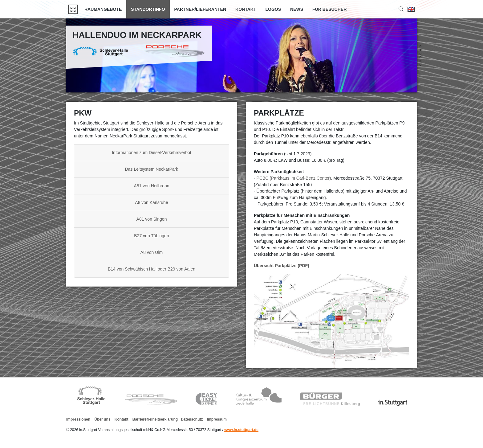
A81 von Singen (152, 219)
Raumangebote (103, 9)
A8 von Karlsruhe (151, 202)
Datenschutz (192, 419)
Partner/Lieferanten (200, 9)
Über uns (102, 419)
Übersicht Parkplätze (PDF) (282, 266)
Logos (273, 9)
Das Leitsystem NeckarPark (152, 169)
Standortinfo (148, 9)
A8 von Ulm (152, 252)
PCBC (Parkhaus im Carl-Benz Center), (295, 178)
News (297, 9)
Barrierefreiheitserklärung (155, 419)
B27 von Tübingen (151, 236)
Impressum (217, 419)
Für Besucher (329, 9)
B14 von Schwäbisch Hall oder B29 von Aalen (152, 269)
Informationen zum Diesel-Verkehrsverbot (152, 153)
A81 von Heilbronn (151, 186)
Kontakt (246, 9)
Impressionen (78, 419)
